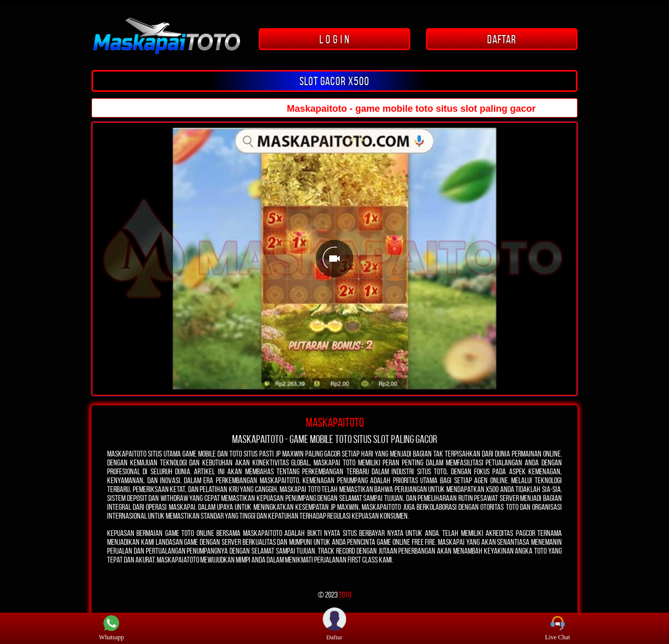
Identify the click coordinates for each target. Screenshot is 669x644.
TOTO (345, 595)
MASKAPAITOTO (335, 423)
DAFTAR (502, 39)
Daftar (334, 628)
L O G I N (334, 39)
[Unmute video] (334, 259)
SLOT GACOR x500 (335, 81)
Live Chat (558, 628)
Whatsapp (111, 628)
